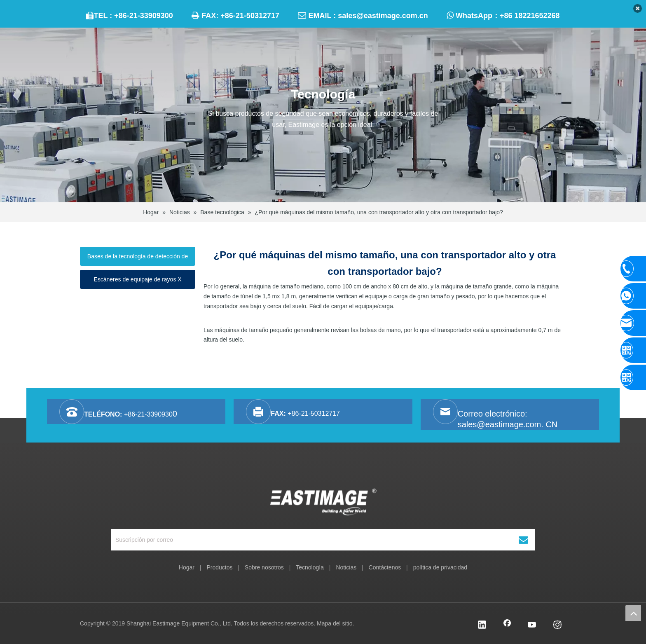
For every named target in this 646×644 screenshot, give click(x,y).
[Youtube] (532, 625)
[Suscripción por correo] (302, 540)
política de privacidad (440, 567)
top (633, 613)
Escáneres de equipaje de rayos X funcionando (137, 282)
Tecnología (310, 567)
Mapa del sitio (335, 623)
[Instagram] (557, 625)
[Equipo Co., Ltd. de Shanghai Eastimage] (323, 501)
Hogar (187, 567)
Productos (219, 567)
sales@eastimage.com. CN (508, 424)
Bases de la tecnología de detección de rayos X (138, 259)
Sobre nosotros (264, 567)
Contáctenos (385, 567)
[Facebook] (507, 625)
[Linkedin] (482, 625)
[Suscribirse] (523, 540)
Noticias (346, 567)
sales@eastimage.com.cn (383, 16)
